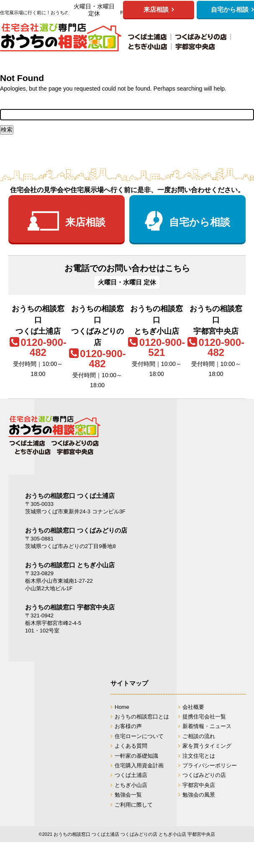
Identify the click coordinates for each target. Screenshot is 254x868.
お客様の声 (128, 726)
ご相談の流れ (199, 736)
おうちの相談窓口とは (142, 717)
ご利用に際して (134, 805)
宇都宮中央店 (199, 785)
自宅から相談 (200, 222)
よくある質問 (131, 746)
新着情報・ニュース (207, 726)
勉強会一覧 (128, 795)
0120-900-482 (43, 347)
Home (122, 707)
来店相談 (85, 222)
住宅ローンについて (139, 736)
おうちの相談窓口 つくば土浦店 (70, 496)
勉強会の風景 (199, 795)
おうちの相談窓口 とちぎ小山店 (70, 565)
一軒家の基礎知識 (136, 756)
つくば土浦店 (131, 775)
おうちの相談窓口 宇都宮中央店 (70, 607)
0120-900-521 (162, 347)
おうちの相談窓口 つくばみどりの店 (76, 530)
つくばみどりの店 (204, 775)
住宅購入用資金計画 (139, 765)
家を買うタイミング (207, 746)
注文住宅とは (199, 756)
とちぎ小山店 (131, 785)
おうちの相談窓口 (115, 37)
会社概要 (193, 707)
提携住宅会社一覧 (204, 717)
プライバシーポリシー (210, 765)
